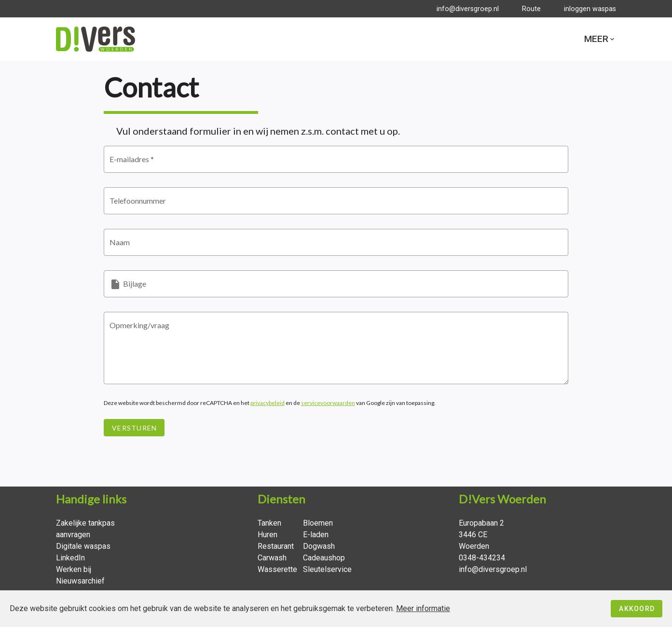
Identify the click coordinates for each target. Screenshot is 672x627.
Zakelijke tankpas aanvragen (85, 529)
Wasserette (277, 569)
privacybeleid (267, 404)
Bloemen (318, 523)
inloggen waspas (590, 9)
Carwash (272, 558)
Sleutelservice (327, 569)
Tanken (269, 523)
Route (531, 9)
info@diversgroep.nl (468, 9)
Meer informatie (423, 608)
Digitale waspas (83, 546)
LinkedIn (70, 558)
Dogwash (319, 546)
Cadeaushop (324, 558)
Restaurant (276, 546)
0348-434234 (482, 558)
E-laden (316, 535)
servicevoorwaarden (328, 404)
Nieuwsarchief (80, 581)
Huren (267, 535)
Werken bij (74, 569)
